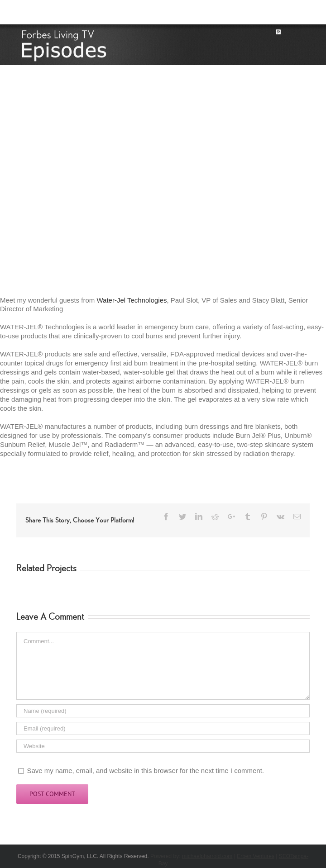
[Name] (163, 711)
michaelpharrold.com (207, 856)
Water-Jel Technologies (132, 300)
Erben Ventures (256, 856)
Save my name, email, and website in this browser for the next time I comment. (145, 771)
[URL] (163, 746)
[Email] (163, 728)
